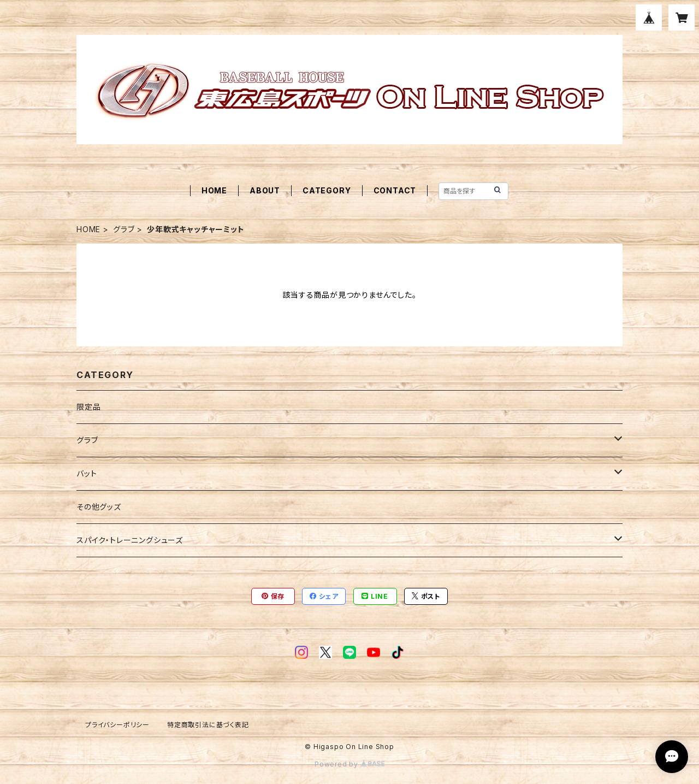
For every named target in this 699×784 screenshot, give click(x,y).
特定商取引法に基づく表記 (208, 725)
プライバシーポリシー (117, 725)
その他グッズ (99, 507)
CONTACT (395, 190)
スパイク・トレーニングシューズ (130, 540)
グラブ (124, 229)
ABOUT (265, 190)
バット (87, 473)
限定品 (88, 407)
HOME (214, 190)
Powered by (349, 764)
